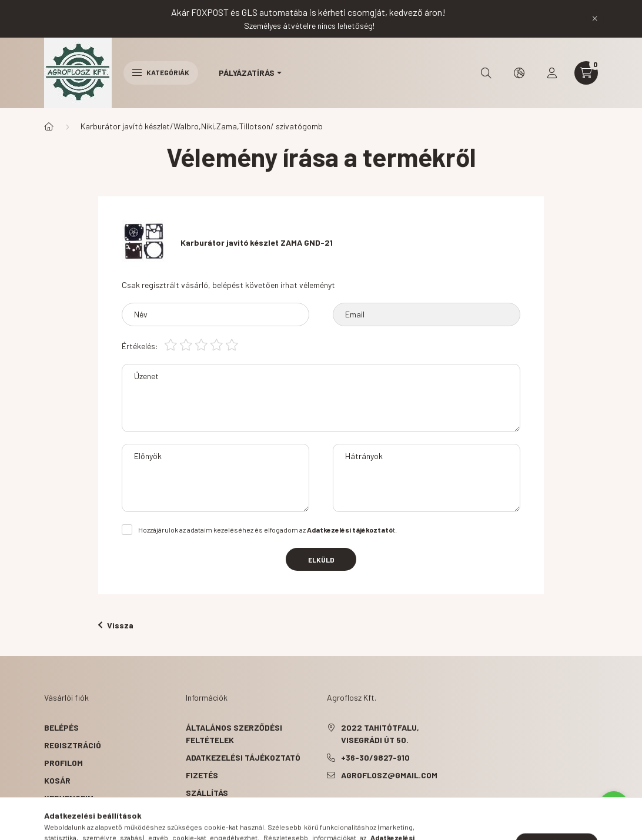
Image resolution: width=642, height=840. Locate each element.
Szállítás (207, 793)
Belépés (61, 727)
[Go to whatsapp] (614, 806)
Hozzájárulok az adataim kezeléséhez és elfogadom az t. (267, 530)
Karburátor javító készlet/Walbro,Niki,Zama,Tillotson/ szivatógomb (202, 126)
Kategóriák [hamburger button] (161, 72)
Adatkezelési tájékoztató (243, 757)
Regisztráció (73, 745)
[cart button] (586, 73)
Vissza (116, 625)
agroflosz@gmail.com (389, 775)
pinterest (353, 805)
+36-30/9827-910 (375, 757)
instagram (376, 805)
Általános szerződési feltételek (234, 734)
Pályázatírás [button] (247, 73)
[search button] (486, 73)
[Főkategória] (49, 126)
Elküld (321, 560)
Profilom (63, 763)
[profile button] (552, 73)
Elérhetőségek (218, 810)
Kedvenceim (69, 798)
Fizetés (202, 775)
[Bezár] (595, 19)
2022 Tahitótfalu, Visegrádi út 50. (380, 734)
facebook (329, 805)
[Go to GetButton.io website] (614, 828)
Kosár (57, 780)
